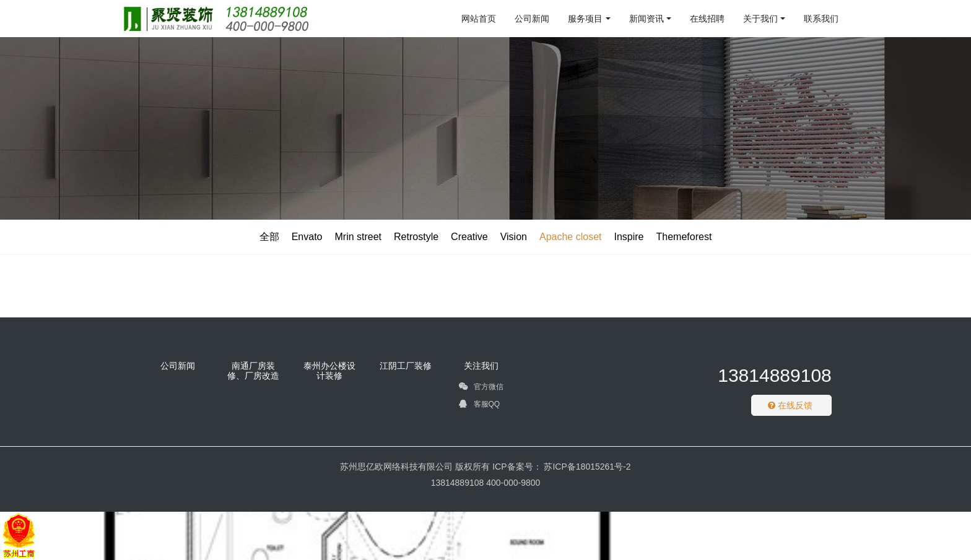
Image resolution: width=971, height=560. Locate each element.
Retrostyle (416, 237)
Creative (469, 237)
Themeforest (684, 237)
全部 (269, 237)
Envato (307, 237)
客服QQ (479, 406)
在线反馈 (790, 405)
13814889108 (775, 375)
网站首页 (479, 19)
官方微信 (481, 389)
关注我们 (481, 366)
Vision (514, 237)
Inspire (629, 237)
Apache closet (571, 237)
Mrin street (358, 237)
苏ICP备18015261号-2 (586, 467)
